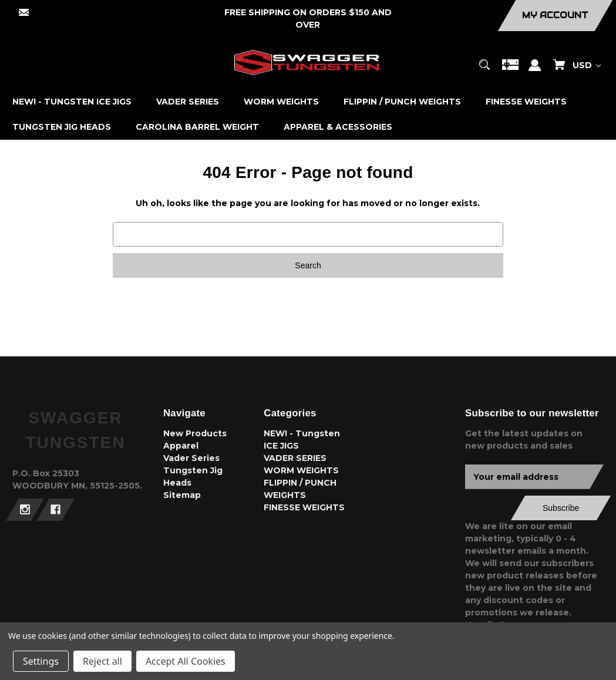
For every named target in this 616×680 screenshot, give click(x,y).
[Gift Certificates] (510, 70)
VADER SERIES (295, 458)
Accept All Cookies (186, 661)
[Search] (485, 70)
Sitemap (182, 495)
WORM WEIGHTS (301, 470)
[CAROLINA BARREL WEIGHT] (198, 127)
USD (587, 65)
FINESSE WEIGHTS (304, 507)
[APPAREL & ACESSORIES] (338, 127)
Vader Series (191, 458)
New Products (195, 433)
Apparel (181, 446)
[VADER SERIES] (188, 102)
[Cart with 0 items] (559, 70)
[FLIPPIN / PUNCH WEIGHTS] (403, 102)
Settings (41, 661)
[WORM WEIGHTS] (282, 102)
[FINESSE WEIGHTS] (526, 102)
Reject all (102, 661)
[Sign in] (535, 71)
